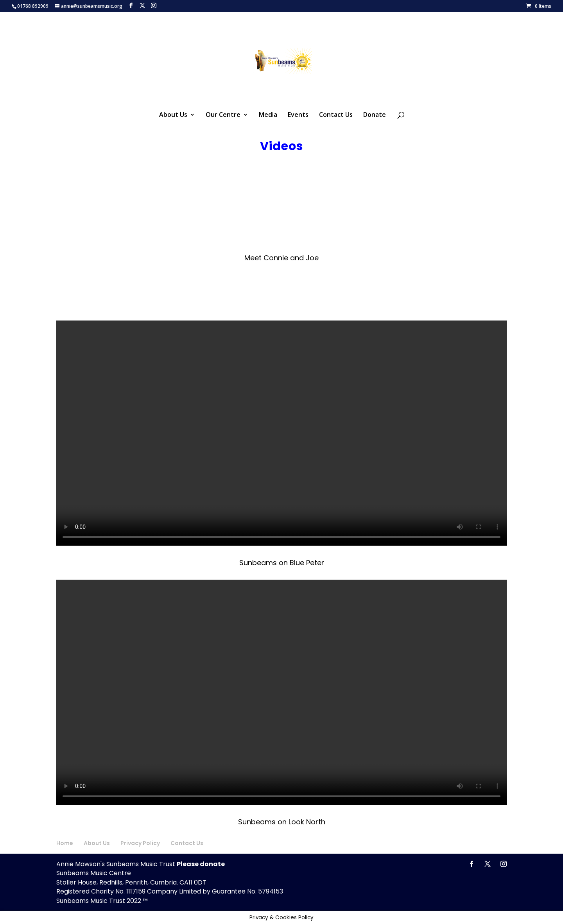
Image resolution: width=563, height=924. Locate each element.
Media (268, 115)
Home (65, 843)
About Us (173, 115)
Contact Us (336, 115)
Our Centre (223, 115)
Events (298, 115)
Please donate (201, 864)
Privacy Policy (140, 843)
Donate (375, 115)
